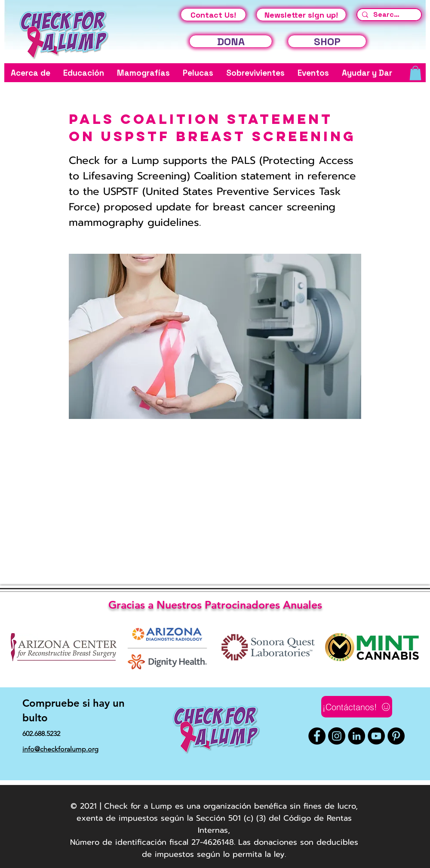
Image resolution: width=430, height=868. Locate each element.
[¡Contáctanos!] (357, 707)
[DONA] (231, 41)
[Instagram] (337, 736)
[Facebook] (317, 736)
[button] (31, 73)
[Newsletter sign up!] (301, 15)
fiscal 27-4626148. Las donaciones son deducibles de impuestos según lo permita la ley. (250, 848)
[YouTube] (376, 736)
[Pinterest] (396, 736)
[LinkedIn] (356, 736)
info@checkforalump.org (60, 749)
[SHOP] (327, 41)
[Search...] (388, 15)
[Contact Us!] (213, 15)
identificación (141, 842)
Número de (91, 842)
